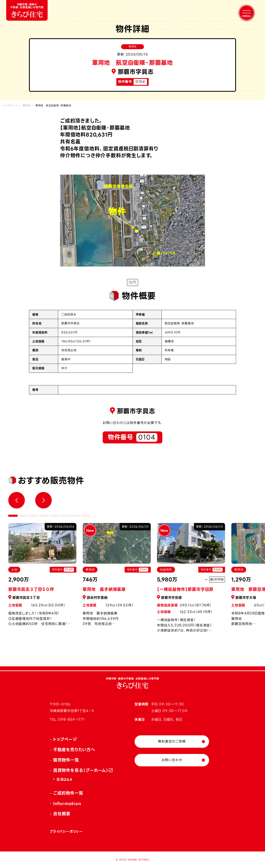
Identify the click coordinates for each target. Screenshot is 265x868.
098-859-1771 (72, 720)
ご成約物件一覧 (68, 793)
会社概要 (62, 814)
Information (67, 804)
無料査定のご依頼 (172, 741)
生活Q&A (64, 779)
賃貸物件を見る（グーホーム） (81, 770)
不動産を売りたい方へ (74, 750)
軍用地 (26, 105)
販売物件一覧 (66, 760)
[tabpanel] (117, 577)
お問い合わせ (172, 760)
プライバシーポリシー (66, 832)
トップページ (10, 105)
